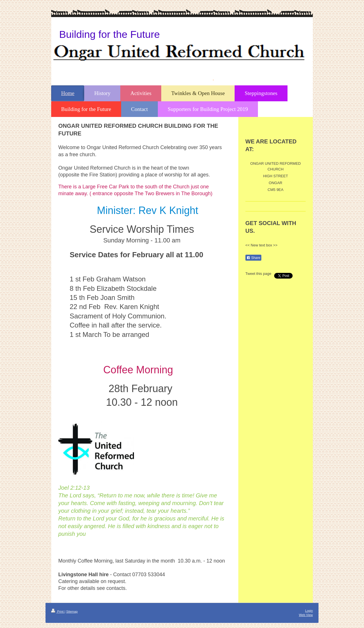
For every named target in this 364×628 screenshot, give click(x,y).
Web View (306, 615)
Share (253, 258)
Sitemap (72, 611)
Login (309, 611)
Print (58, 611)
